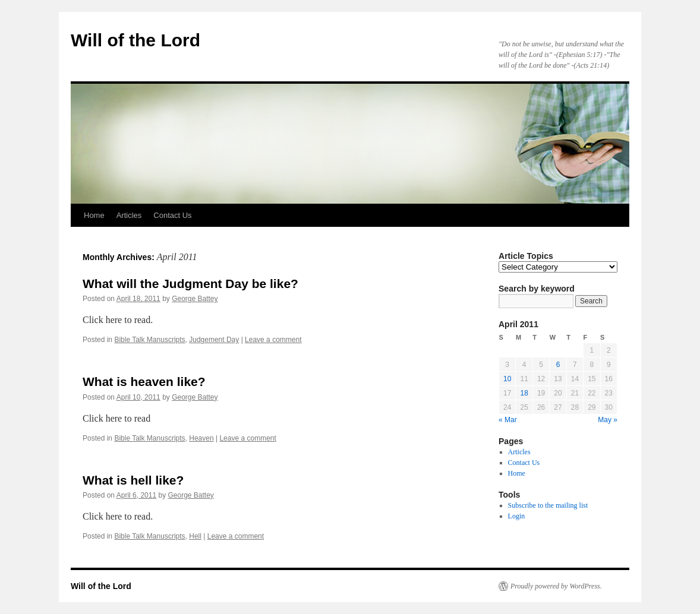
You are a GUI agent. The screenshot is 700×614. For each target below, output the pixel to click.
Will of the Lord (135, 40)
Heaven (201, 438)
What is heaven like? (144, 382)
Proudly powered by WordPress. (556, 586)
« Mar (508, 420)
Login (517, 516)
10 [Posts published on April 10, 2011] (507, 379)
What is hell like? (133, 480)
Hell (195, 536)
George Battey (195, 299)
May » (608, 420)
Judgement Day (214, 340)
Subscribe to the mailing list (548, 505)
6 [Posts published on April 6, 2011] (558, 365)
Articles (129, 215)
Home (94, 215)
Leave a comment (273, 340)
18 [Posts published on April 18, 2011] (524, 393)
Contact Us (172, 215)
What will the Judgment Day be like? (190, 284)
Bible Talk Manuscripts (149, 340)
